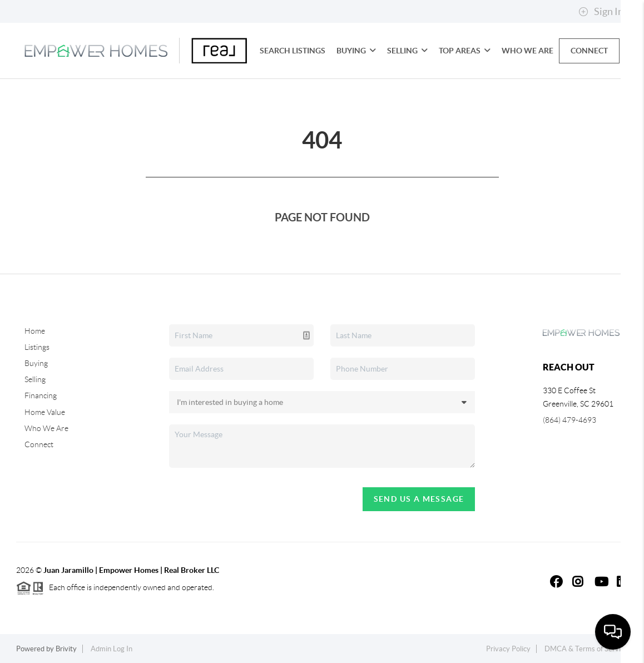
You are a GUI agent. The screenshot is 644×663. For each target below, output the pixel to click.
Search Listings (293, 51)
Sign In (601, 12)
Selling (407, 51)
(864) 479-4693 (569, 420)
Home (35, 331)
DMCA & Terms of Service (586, 649)
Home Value (45, 412)
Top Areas (465, 51)
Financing (41, 395)
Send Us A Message (419, 499)
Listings (37, 347)
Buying (356, 51)
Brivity (66, 649)
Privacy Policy (508, 649)
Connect (589, 51)
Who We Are (527, 51)
